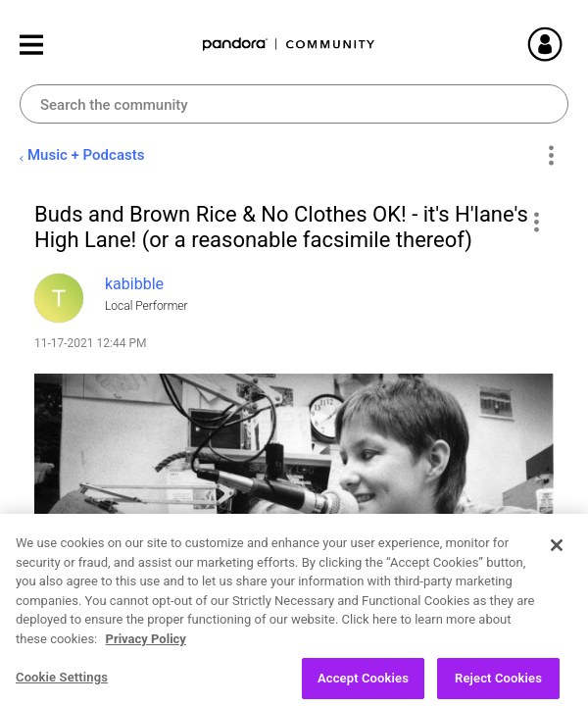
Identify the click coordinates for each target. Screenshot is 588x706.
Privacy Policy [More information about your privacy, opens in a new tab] (146, 656)
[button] (536, 222)
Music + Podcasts (86, 155)
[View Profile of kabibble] (134, 284)
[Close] (557, 563)
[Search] (294, 104)
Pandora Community (289, 45)
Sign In (568, 44)
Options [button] (550, 156)
